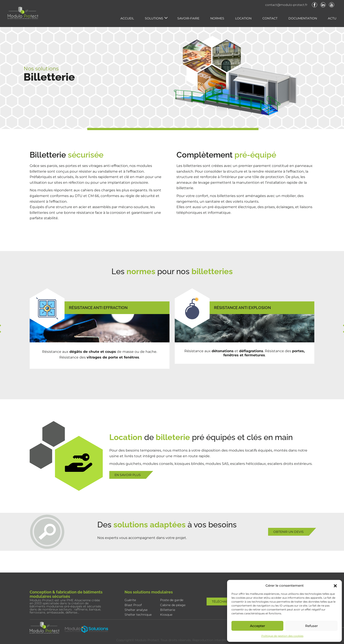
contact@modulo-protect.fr (286, 5)
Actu (332, 18)
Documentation (303, 18)
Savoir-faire (188, 18)
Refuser (311, 626)
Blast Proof (133, 605)
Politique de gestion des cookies (282, 636)
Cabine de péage (173, 605)
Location (243, 18)
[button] (335, 585)
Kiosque (166, 615)
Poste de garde (172, 600)
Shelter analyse (136, 610)
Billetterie (168, 610)
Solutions (154, 18)
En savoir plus (128, 475)
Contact (270, 18)
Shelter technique (138, 615)
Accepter (258, 626)
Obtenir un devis (288, 532)
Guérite (130, 600)
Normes (217, 18)
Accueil (127, 18)
